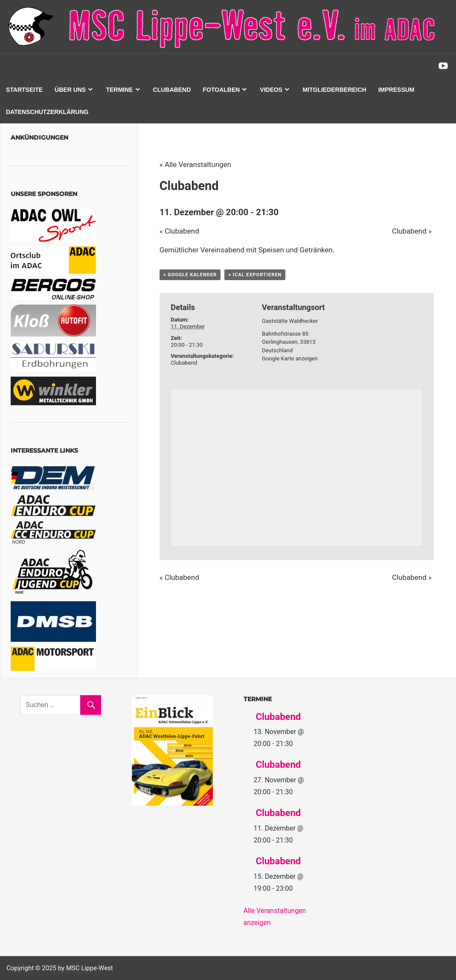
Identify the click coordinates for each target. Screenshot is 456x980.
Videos (271, 90)
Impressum (396, 90)
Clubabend (172, 90)
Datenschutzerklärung (47, 112)
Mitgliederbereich (334, 90)
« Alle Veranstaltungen (195, 164)
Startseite (24, 90)
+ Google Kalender (190, 275)
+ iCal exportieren (255, 275)
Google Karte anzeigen (290, 358)
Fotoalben (221, 90)
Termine (119, 90)
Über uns (70, 90)
